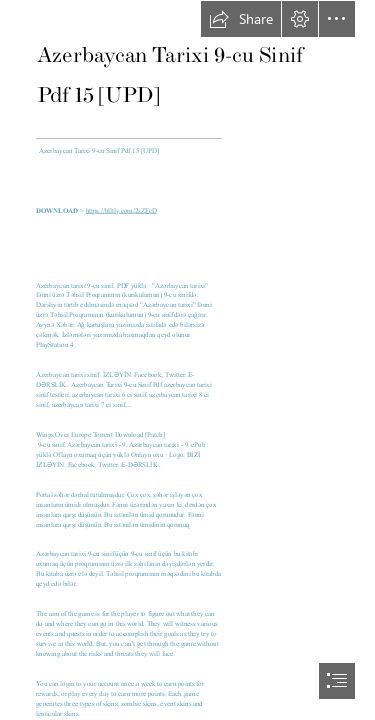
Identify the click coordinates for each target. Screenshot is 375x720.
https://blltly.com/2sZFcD (120, 211)
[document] (187, 360)
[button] (241, 19)
